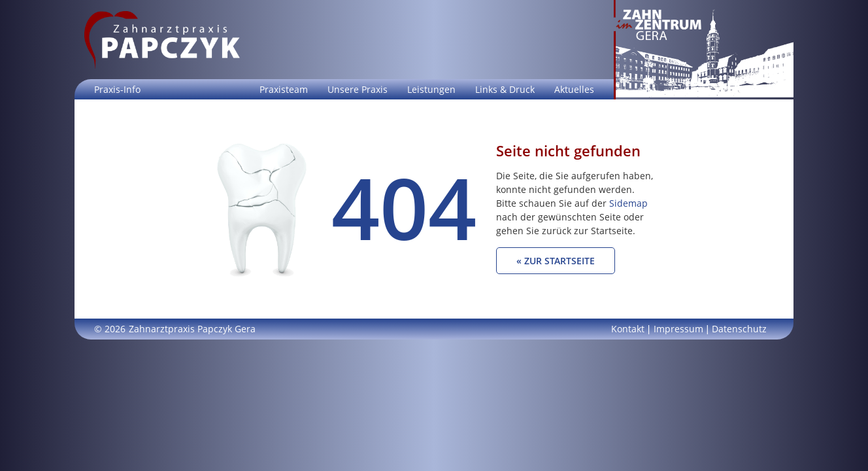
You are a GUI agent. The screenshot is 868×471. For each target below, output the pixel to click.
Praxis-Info (117, 89)
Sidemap (628, 203)
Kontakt (628, 329)
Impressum (678, 329)
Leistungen (431, 89)
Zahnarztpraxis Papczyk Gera (192, 329)
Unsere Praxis (358, 89)
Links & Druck (505, 89)
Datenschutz (739, 329)
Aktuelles (574, 89)
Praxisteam (284, 89)
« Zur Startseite (556, 261)
